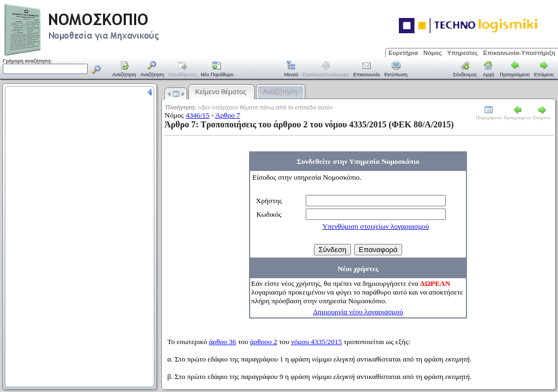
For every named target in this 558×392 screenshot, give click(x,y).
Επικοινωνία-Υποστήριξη (519, 53)
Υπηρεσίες (463, 53)
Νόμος (433, 53)
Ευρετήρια (403, 53)
